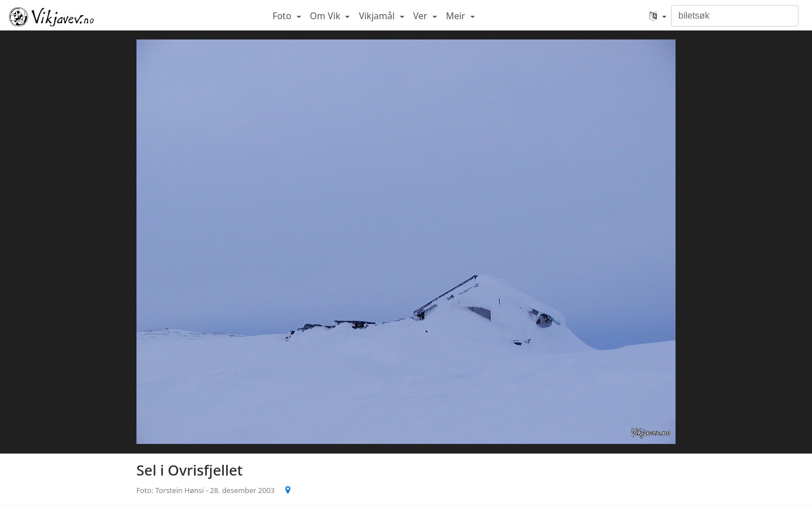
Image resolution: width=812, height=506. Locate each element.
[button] (658, 16)
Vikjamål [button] (378, 16)
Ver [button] (422, 16)
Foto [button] (283, 16)
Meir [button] (457, 16)
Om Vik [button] (326, 16)
